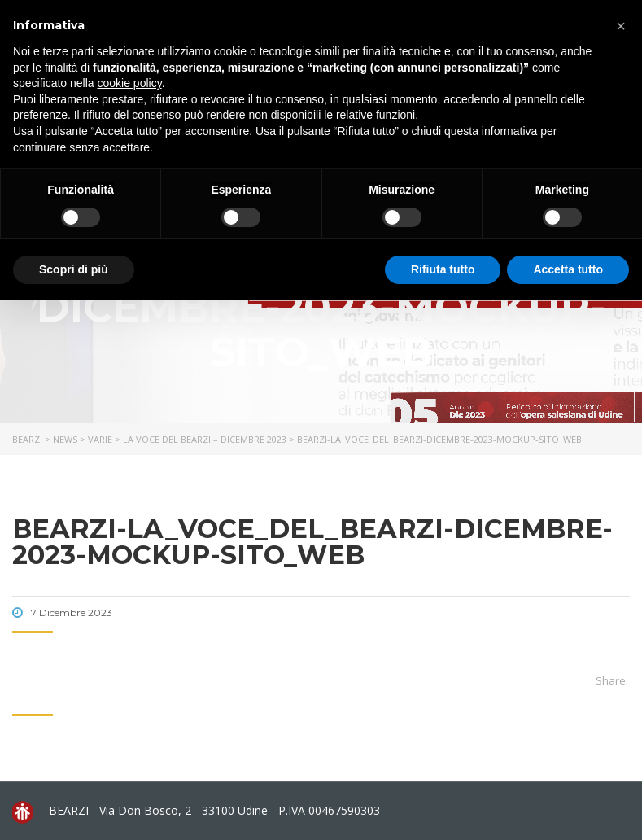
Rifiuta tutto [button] (443, 269)
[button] (621, 26)
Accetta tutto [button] (568, 269)
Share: (612, 680)
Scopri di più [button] (74, 269)
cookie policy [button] (130, 83)
